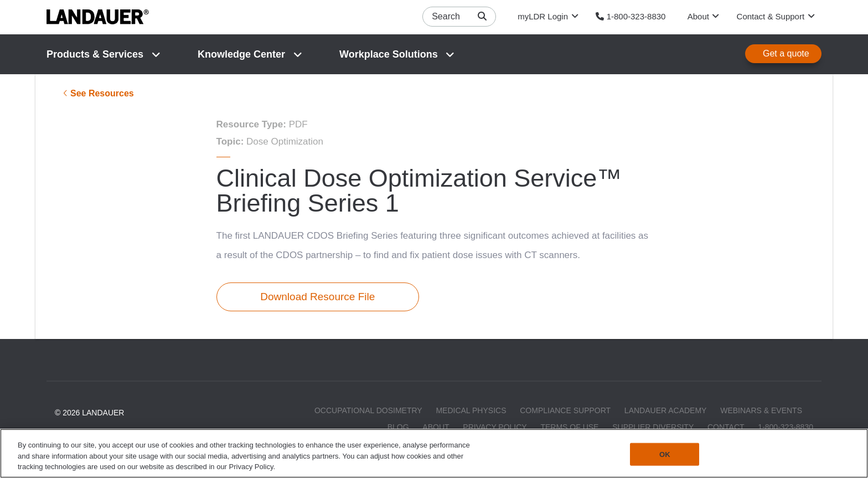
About (436, 426)
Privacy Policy (495, 426)
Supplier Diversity (653, 426)
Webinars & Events (761, 410)
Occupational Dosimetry (368, 410)
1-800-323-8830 (786, 426)
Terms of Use (569, 426)
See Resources (102, 93)
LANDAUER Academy (666, 410)
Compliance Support (565, 410)
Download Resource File (317, 297)
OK (665, 454)
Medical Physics (471, 410)
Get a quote (786, 53)
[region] (434, 453)
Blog (398, 426)
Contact (726, 426)
